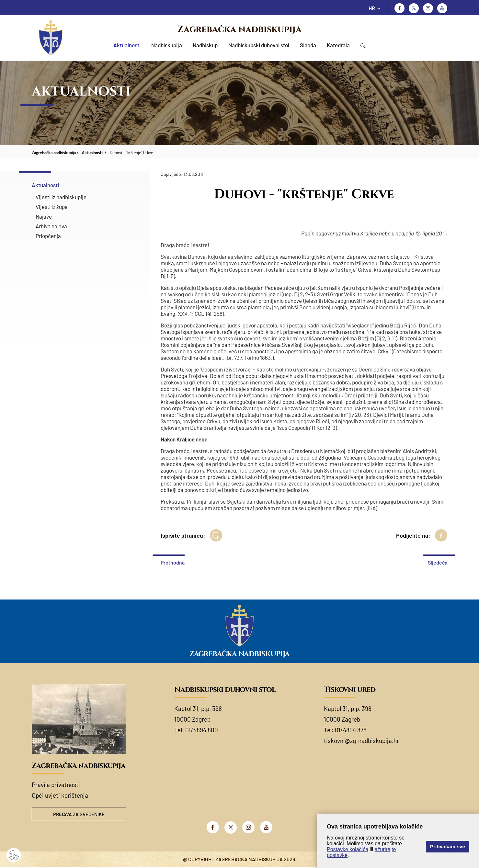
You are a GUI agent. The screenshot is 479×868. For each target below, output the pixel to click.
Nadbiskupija (167, 45)
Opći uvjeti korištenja (60, 795)
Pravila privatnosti (56, 785)
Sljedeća (438, 562)
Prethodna (173, 562)
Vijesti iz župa (52, 207)
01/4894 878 (351, 730)
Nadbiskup (205, 45)
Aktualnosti (127, 45)
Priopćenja (48, 236)
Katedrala (338, 45)
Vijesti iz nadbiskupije (61, 197)
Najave (44, 216)
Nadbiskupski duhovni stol (259, 45)
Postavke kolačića (348, 849)
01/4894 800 (202, 730)
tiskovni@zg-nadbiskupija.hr (361, 741)
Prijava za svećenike (79, 814)
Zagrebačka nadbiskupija (239, 29)
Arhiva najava (51, 226)
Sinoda (308, 45)
